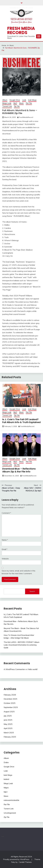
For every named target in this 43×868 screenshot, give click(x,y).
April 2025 (8, 728)
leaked (6, 779)
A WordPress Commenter (14, 669)
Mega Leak (7, 103)
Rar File (29, 103)
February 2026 (10, 695)
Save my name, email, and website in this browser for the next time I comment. (19, 572)
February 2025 (10, 737)
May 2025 (8, 724)
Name (5, 540)
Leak (24, 100)
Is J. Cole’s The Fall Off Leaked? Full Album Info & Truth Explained (21, 421)
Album (5, 100)
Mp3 (15, 103)
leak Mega (32, 100)
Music (21, 103)
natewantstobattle (11, 800)
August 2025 (9, 712)
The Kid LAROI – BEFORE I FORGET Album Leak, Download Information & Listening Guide (21, 645)
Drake (6, 762)
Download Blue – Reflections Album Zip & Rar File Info (19, 470)
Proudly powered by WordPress (16, 859)
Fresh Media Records (21, 30)
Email (5, 549)
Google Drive (15, 100)
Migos (6, 788)
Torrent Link (7, 106)
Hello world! (33, 669)
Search (32, 591)
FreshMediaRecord (26, 117)
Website (5, 559)
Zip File (17, 106)
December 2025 (10, 699)
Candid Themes (25, 862)
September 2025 (11, 707)
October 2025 (10, 703)
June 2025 (8, 720)
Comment (6, 513)
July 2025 (8, 716)
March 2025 (9, 733)
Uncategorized (10, 813)
